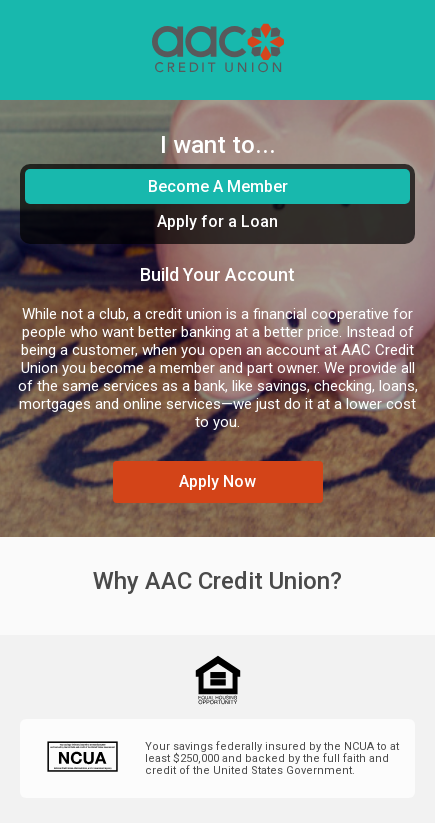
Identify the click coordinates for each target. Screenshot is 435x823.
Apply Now (217, 481)
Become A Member (218, 186)
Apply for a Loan (217, 221)
